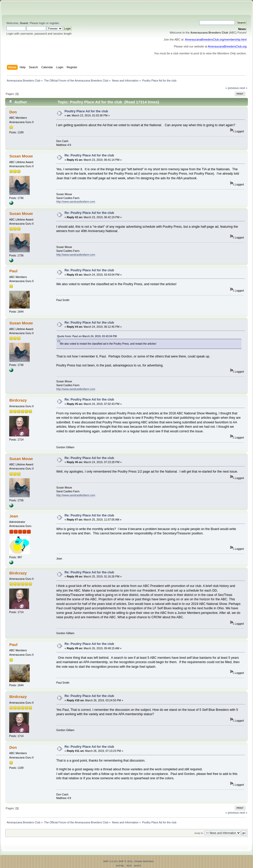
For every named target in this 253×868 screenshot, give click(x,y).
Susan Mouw (21, 156)
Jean (14, 516)
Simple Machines (144, 861)
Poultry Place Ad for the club (86, 111)
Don (13, 112)
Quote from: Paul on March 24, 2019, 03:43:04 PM (87, 336)
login (42, 23)
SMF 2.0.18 (110, 861)
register (54, 23)
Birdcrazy (18, 400)
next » (243, 88)
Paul (13, 271)
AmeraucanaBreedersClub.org (227, 46)
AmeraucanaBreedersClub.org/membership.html (216, 39)
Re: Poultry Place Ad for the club (89, 155)
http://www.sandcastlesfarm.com (76, 202)
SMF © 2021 (126, 861)
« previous (232, 88)
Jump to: (199, 833)
